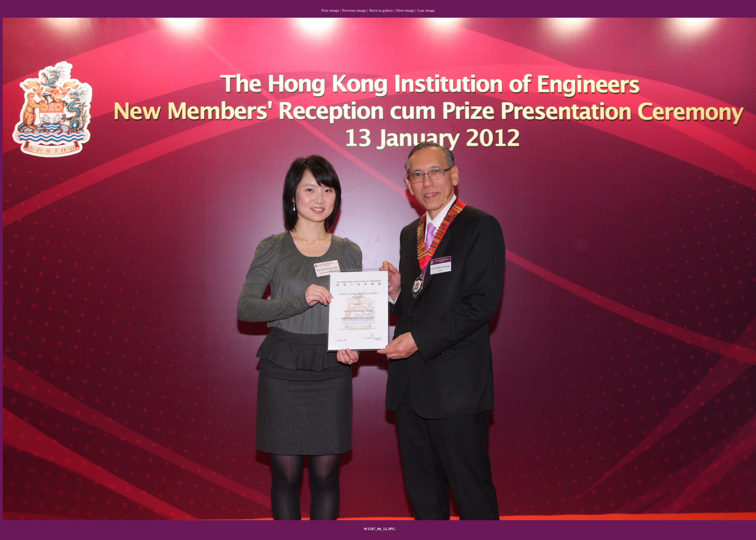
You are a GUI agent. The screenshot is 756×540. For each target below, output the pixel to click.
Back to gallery (381, 10)
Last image (426, 10)
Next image (405, 10)
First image (330, 10)
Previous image (354, 10)
